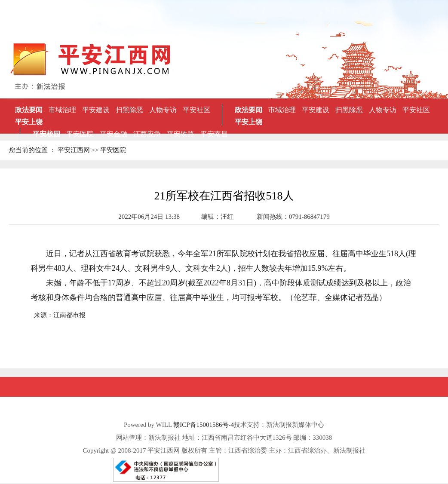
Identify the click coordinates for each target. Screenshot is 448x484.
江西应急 (147, 134)
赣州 (200, 146)
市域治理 (62, 110)
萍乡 (127, 146)
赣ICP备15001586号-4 (204, 425)
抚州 (171, 146)
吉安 (142, 146)
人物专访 (163, 110)
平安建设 (96, 110)
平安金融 (114, 134)
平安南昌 (214, 134)
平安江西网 (74, 150)
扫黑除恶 (129, 110)
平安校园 (46, 134)
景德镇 (218, 146)
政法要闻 (29, 110)
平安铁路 (181, 134)
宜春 (186, 146)
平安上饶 (29, 122)
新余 (156, 146)
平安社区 (196, 110)
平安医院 (80, 134)
